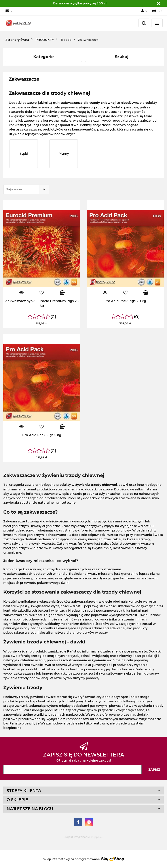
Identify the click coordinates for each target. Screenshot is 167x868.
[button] (157, 11)
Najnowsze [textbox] (14, 189)
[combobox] (26, 189)
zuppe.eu (97, 837)
